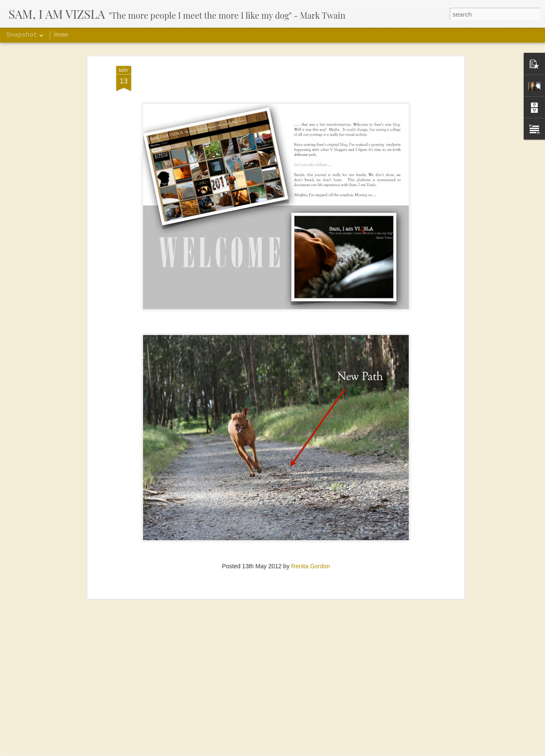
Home (61, 35)
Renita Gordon (311, 542)
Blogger (377, 751)
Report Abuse (402, 751)
